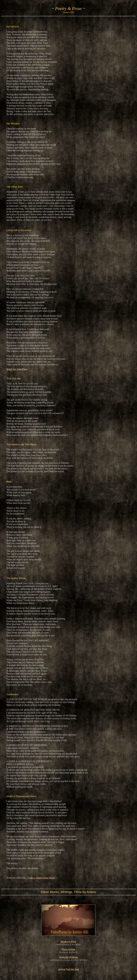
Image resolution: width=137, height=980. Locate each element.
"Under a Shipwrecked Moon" (41, 878)
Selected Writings (68, 957)
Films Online (68, 949)
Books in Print (68, 942)
